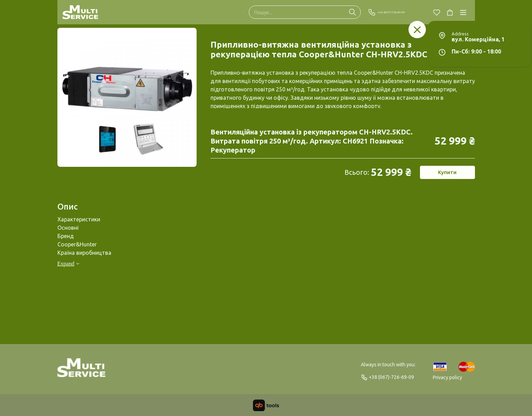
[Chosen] (437, 12)
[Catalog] (463, 12)
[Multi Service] (81, 12)
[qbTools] (266, 405)
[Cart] (450, 12)
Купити (447, 174)
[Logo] (82, 371)
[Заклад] (417, 30)
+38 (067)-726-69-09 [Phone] (395, 12)
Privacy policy (447, 377)
